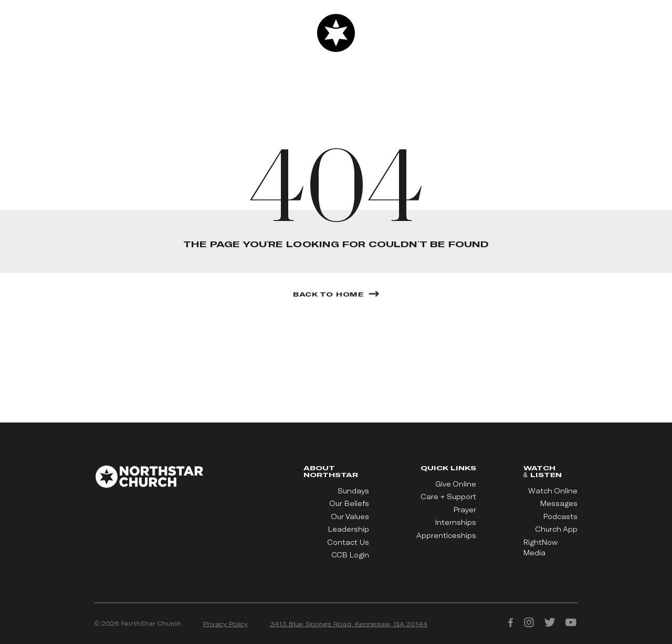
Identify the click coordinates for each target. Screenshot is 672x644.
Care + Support (448, 497)
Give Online (456, 484)
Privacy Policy (225, 624)
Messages (559, 503)
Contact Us (348, 542)
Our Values (350, 516)
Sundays (353, 491)
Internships (456, 522)
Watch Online (553, 491)
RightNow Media (540, 547)
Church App (556, 529)
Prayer (465, 510)
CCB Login (350, 555)
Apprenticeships (446, 535)
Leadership (349, 529)
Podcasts (560, 516)
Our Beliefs (349, 503)
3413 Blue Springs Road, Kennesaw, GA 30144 (349, 624)
